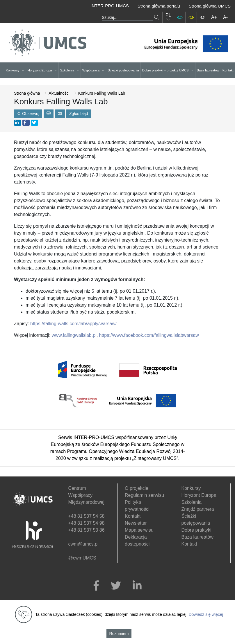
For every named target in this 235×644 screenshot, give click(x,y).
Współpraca (93, 70)
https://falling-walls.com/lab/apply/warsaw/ (73, 324)
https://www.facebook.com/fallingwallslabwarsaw (149, 335)
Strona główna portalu (159, 6)
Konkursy (15, 70)
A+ (214, 17)
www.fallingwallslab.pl (74, 335)
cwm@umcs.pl (83, 544)
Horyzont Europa (42, 70)
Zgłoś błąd (79, 114)
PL (168, 17)
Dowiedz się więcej (206, 614)
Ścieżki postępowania (123, 70)
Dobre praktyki (196, 530)
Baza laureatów (208, 70)
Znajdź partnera (198, 509)
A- (225, 17)
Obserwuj (28, 114)
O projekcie (137, 488)
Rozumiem (119, 634)
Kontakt (228, 70)
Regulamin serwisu (144, 495)
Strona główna (27, 93)
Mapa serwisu (139, 530)
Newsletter (136, 523)
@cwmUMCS (82, 558)
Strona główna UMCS (210, 6)
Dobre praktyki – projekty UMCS (168, 70)
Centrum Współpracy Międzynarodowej (87, 495)
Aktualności (59, 93)
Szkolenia (70, 70)
